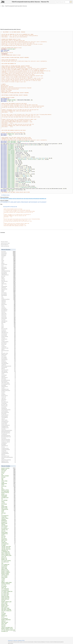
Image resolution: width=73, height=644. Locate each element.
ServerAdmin (9, 407)
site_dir (9, 612)
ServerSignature (9, 310)
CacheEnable (9, 451)
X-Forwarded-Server (9, 590)
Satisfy (9, 292)
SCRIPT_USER (9, 624)
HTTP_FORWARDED (9, 589)
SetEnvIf (9, 290)
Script (9, 266)
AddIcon (9, 349)
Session (9, 306)
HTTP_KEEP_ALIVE (9, 562)
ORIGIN (9, 485)
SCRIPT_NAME (9, 568)
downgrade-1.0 (9, 522)
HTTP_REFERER (4, 202)
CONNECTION (9, 543)
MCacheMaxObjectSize (9, 435)
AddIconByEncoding (9, 383)
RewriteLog (9, 401)
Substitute (9, 376)
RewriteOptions (9, 311)
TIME (9, 480)
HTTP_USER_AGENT (12, 202)
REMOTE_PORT (9, 616)
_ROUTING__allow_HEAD (9, 546)
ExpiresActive (9, 267)
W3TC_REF (9, 541)
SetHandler (9, 322)
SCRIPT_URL (9, 557)
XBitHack (9, 369)
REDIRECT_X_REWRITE (9, 572)
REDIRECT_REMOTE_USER (9, 602)
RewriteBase (9, 256)
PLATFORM (9, 613)
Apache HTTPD (21, 641)
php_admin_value (9, 353)
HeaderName (9, 347)
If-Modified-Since (9, 534)
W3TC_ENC (9, 513)
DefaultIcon (9, 361)
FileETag (9, 279)
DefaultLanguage (9, 336)
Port (9, 297)
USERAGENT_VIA (9, 550)
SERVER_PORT (9, 484)
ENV (9, 475)
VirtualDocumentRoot (9, 299)
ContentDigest (9, 375)
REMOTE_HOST (9, 540)
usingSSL (9, 580)
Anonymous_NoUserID (9, 441)
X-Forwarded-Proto (9, 516)
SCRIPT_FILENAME (9, 476)
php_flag (9, 280)
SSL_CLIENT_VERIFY (9, 594)
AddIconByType (9, 371)
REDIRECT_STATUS (9, 490)
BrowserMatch (9, 294)
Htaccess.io (11, 641)
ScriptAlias (9, 394)
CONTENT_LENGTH (9, 575)
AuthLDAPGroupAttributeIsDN (9, 457)
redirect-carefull (9, 577)
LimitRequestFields (9, 448)
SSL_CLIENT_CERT (9, 595)
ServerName (9, 356)
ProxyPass (9, 392)
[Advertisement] (36, 17)
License (8, 195)
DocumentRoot (9, 358)
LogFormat (9, 398)
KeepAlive (9, 338)
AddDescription (9, 354)
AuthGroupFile (5, 199)
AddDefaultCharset (9, 275)
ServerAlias (9, 429)
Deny (22, 199)
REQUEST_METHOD (29, 202)
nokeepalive (9, 520)
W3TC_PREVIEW (9, 526)
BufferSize (9, 455)
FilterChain (9, 312)
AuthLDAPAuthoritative (9, 439)
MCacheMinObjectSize (9, 433)
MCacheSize (9, 438)
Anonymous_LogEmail (9, 442)
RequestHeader (9, 289)
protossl (9, 494)
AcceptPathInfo (9, 339)
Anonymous (9, 330)
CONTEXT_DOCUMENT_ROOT (9, 627)
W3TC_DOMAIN (9, 576)
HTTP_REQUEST (9, 566)
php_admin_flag (9, 405)
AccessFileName (9, 423)
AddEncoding (9, 284)
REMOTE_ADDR (9, 508)
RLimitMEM (9, 444)
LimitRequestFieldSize (9, 450)
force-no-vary (9, 486)
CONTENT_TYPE (9, 530)
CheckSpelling (9, 362)
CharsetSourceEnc (9, 370)
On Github (4, 195)
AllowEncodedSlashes (9, 425)
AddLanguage (9, 357)
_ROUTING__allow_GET (9, 548)
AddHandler (9, 302)
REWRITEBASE (9, 521)
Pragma (9, 502)
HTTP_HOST (9, 471)
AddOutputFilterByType (9, 271)
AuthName (10, 199)
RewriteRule (42, 199)
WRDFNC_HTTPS (9, 570)
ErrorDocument (9, 265)
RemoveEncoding (9, 402)
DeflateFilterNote (9, 387)
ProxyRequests (9, 434)
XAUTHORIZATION (9, 544)
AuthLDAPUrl (9, 399)
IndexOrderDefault (9, 363)
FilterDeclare (9, 316)
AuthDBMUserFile (9, 426)
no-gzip (9, 482)
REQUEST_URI (36, 202)
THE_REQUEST (43, 202)
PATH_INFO (9, 536)
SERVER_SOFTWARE (9, 597)
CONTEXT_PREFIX (9, 518)
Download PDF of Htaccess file (10, 207)
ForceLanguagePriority (9, 384)
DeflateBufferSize (9, 446)
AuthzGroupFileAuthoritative (9, 430)
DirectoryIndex (9, 272)
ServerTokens (9, 293)
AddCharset (9, 288)
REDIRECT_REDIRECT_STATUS (9, 629)
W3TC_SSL (9, 531)
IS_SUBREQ (9, 545)
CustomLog (9, 397)
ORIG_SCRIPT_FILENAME (9, 609)
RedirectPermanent (9, 351)
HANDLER (9, 525)
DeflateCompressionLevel (9, 366)
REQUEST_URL (9, 558)
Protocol (9, 340)
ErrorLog (9, 447)
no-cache (9, 503)
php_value (9, 276)
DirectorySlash (9, 335)
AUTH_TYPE (9, 585)
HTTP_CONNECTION (9, 564)
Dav (9, 352)
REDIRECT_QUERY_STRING (9, 582)
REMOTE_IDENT (9, 607)
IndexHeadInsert (9, 378)
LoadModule (9, 365)
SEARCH (9, 535)
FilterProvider (9, 313)
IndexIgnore (9, 301)
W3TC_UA (9, 537)
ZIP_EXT (9, 617)
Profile (9, 512)
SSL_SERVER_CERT (9, 593)
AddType (9, 270)
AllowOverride (9, 317)
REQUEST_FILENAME (9, 468)
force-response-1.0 (9, 529)
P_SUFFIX (9, 579)
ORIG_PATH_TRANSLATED (9, 611)
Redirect (9, 263)
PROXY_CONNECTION (9, 553)
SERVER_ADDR (9, 495)
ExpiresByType (9, 274)
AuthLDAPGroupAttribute (9, 460)
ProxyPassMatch (9, 411)
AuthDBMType (9, 443)
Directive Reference (5, 245)
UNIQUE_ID (9, 621)
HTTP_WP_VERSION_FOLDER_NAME (9, 630)
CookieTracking (9, 420)
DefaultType (9, 379)
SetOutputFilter (9, 286)
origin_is (9, 581)
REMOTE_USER (9, 523)
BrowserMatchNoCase (9, 380)
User (45, 199)
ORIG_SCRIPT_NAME (9, 608)
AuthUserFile (19, 199)
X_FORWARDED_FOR (9, 552)
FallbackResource (9, 333)
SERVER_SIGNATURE (9, 598)
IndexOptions (9, 331)
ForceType (9, 320)
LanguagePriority (9, 372)
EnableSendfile (9, 424)
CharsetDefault (9, 367)
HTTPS (9, 473)
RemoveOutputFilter (9, 412)
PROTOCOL (9, 625)
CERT (9, 563)
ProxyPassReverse (9, 415)
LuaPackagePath (9, 417)
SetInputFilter (9, 414)
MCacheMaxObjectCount (9, 437)
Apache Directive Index (5, 243)
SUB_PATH (9, 626)
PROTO (9, 505)
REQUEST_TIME (9, 604)
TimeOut (9, 345)
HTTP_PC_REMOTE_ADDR (9, 555)
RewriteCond (31, 199)
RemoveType (9, 344)
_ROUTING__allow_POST (9, 549)
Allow (3, 6)
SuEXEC (9, 459)
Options (9, 257)
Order (25, 199)
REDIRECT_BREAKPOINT (9, 620)
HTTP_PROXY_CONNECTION (9, 591)
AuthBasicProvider (9, 348)
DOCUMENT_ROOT (9, 498)
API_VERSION (9, 586)
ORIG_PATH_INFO (9, 622)
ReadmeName (9, 343)
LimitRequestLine (9, 452)
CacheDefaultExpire (9, 453)
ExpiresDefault (9, 268)
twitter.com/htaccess (5, 246)
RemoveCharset (9, 381)
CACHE (9, 511)
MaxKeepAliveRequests (9, 432)
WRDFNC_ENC (9, 567)
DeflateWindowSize (9, 462)
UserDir (9, 374)
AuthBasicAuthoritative (9, 390)
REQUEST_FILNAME (9, 571)
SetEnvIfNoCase (9, 281)
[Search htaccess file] (62, 2)
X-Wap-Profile (9, 517)
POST (9, 489)
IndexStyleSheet (9, 360)
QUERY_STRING (20, 202)
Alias (9, 324)
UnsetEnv (9, 388)
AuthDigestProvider (9, 389)
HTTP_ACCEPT (9, 527)
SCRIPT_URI (9, 588)
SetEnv (9, 298)
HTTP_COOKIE (9, 504)
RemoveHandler (9, 329)
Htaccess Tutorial (4, 242)
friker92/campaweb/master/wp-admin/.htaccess (16, 6)
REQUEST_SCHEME (9, 573)
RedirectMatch (9, 295)
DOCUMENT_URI (8, 631)
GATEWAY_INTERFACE (9, 584)
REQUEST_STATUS (9, 606)
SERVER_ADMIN (9, 532)
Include (9, 283)
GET (9, 487)
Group (9, 326)
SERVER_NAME (9, 507)
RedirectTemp (9, 304)
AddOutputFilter (9, 321)
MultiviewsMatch (9, 416)
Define (9, 327)
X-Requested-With (9, 509)
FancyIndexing (9, 334)
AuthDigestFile (9, 408)
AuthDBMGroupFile (9, 428)
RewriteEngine (37, 199)
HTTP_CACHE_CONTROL (9, 561)
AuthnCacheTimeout (9, 456)
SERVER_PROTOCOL (9, 599)
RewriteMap (9, 385)
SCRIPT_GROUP (9, 603)
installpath (9, 615)
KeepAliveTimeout (9, 461)
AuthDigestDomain (9, 421)
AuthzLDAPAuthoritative (9, 410)
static (9, 478)
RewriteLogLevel (9, 396)
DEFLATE (9, 472)
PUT (9, 499)
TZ (9, 514)
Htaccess (16, 641)
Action (9, 325)
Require (27, 199)
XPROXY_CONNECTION (9, 554)
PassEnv (9, 393)
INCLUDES (9, 477)
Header (9, 261)
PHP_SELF (9, 600)
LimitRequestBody (9, 342)
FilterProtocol (9, 315)
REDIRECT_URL (9, 559)
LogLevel (9, 419)
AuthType (14, 199)
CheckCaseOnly (9, 406)
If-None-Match (9, 539)
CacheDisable (9, 403)
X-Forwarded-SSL (9, 618)
